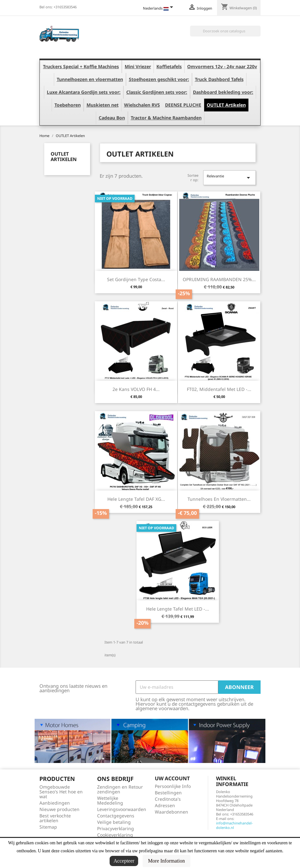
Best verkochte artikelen (55, 818)
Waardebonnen (171, 812)
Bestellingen (168, 793)
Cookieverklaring (115, 835)
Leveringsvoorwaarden (122, 809)
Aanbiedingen (55, 803)
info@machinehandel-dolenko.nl (234, 825)
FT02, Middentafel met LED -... (219, 389)
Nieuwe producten (59, 809)
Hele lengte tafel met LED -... (178, 609)
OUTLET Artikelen (64, 156)
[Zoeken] (225, 31)
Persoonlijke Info (173, 786)
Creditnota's (168, 799)
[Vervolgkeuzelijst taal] (159, 9)
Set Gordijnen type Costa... (136, 279)
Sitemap (48, 827)
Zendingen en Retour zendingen (120, 789)
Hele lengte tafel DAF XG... (136, 499)
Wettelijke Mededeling (110, 800)
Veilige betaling (114, 822)
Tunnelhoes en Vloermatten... (219, 499)
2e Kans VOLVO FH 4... (136, 389)
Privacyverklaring (116, 828)
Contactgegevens (116, 816)
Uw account (172, 778)
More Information (167, 861)
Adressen (165, 805)
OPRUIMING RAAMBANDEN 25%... (219, 279)
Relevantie (229, 178)
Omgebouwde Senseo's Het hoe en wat (61, 792)
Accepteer (124, 861)
